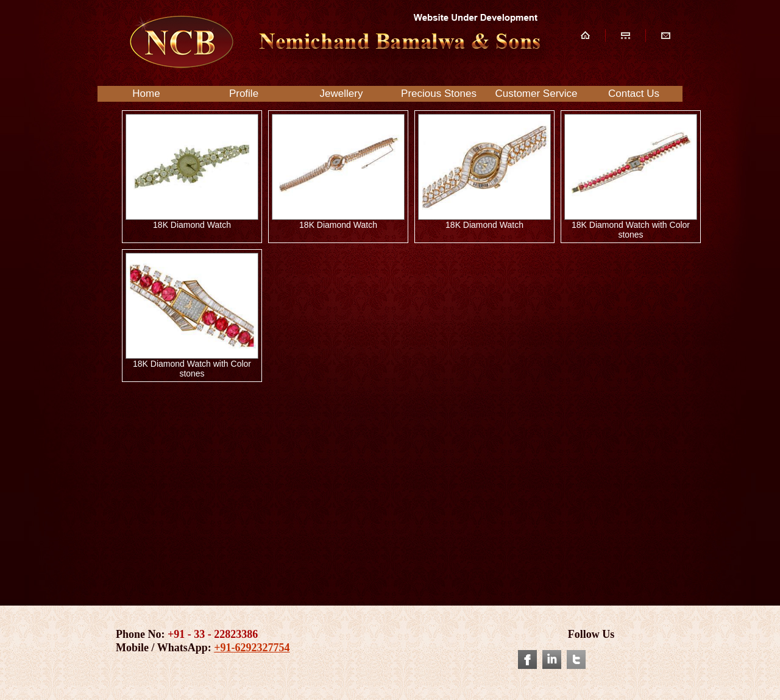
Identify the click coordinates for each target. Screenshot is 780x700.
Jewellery (342, 94)
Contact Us (634, 94)
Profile (244, 94)
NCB (333, 42)
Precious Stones (439, 94)
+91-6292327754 (252, 648)
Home (146, 94)
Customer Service (536, 94)
